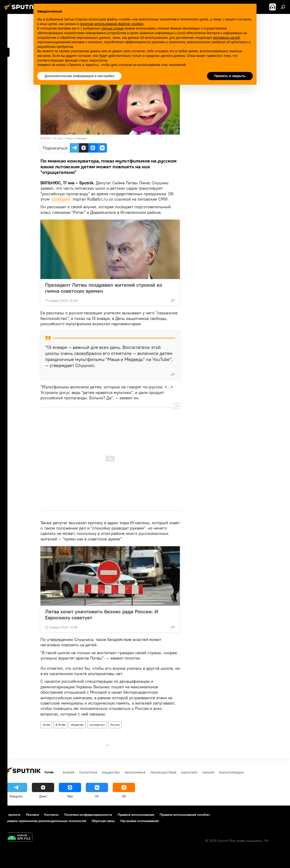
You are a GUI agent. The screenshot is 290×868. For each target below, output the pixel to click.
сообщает (61, 199)
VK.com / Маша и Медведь (70, 138)
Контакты (51, 815)
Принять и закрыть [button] (230, 76)
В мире (69, 772)
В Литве (60, 725)
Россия (115, 725)
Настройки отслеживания (140, 821)
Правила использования (136, 815)
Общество (77, 725)
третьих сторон (112, 28)
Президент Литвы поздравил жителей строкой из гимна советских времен (104, 288)
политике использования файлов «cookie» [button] (112, 24)
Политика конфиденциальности (88, 815)
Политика (88, 772)
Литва (46, 725)
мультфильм (97, 725)
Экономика (135, 772)
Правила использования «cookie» (185, 815)
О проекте (13, 815)
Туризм (208, 772)
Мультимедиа (231, 772)
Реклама (32, 815)
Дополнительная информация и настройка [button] (79, 76)
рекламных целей (226, 38)
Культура (189, 772)
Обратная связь (103, 821)
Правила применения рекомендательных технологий (45, 821)
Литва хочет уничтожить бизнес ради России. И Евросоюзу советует (102, 614)
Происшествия (163, 772)
